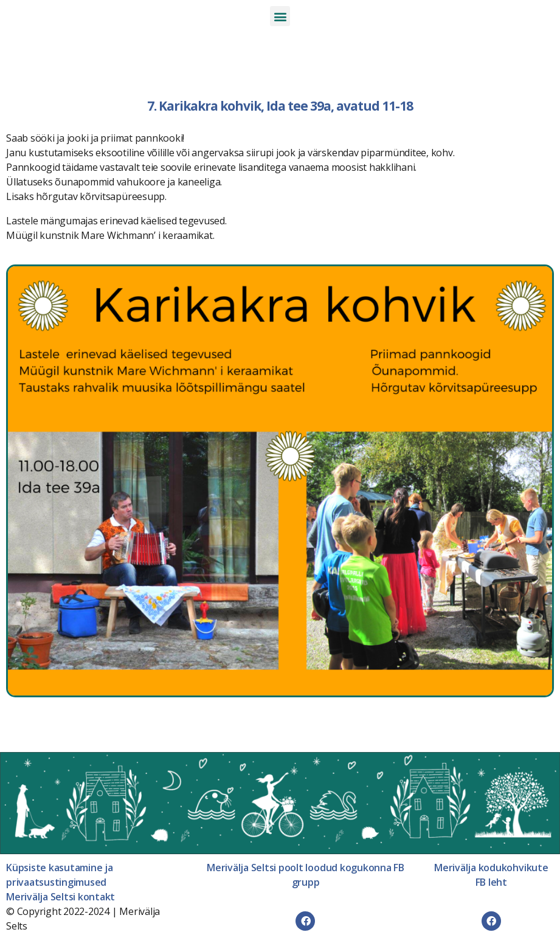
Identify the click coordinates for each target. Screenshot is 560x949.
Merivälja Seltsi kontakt (60, 897)
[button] (280, 16)
